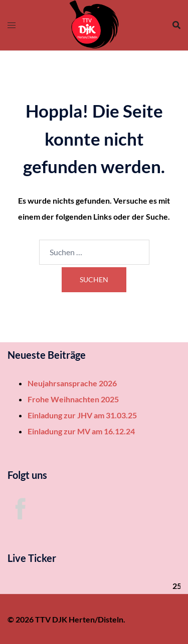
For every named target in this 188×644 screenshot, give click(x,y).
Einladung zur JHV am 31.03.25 (82, 415)
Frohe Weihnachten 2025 (73, 399)
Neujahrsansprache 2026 (72, 383)
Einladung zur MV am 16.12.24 (81, 431)
